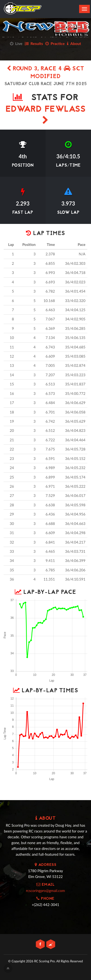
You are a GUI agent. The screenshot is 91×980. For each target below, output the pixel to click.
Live (16, 43)
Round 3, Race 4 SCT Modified (45, 73)
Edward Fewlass (45, 114)
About (74, 43)
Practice (55, 43)
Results (34, 43)
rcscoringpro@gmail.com (45, 891)
